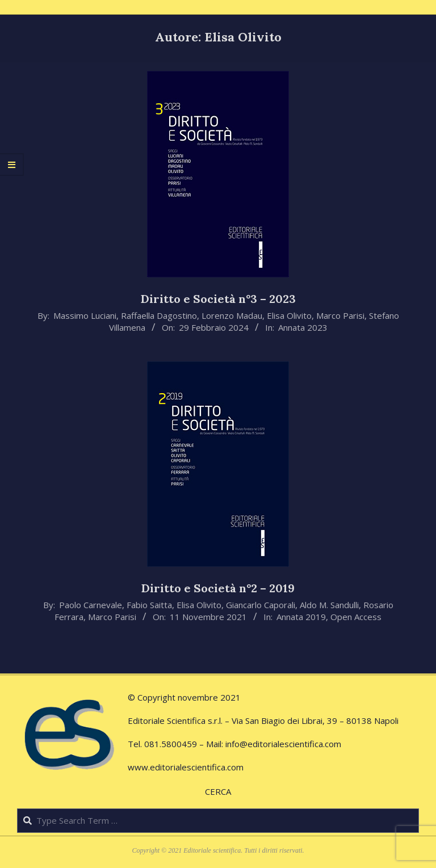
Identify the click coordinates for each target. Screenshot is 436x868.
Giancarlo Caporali (261, 605)
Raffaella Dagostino (159, 315)
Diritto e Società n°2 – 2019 (218, 588)
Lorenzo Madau (232, 315)
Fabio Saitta (149, 605)
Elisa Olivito (289, 315)
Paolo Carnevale (91, 605)
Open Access (356, 617)
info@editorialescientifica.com (283, 744)
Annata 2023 (303, 327)
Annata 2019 (301, 617)
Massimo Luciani (85, 315)
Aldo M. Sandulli (329, 605)
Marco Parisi (340, 315)
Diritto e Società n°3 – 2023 (218, 299)
